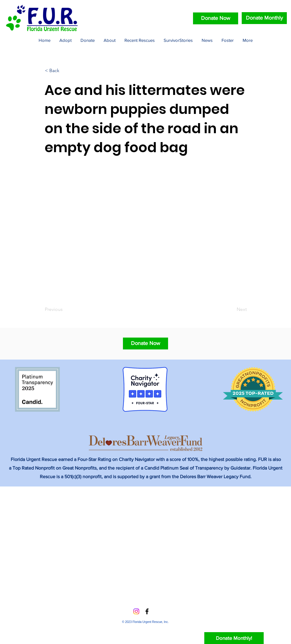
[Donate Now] (216, 18)
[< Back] (64, 71)
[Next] (232, 309)
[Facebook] (147, 611)
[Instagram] (136, 611)
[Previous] (64, 309)
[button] (145, 344)
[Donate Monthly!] (234, 638)
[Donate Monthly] (264, 18)
